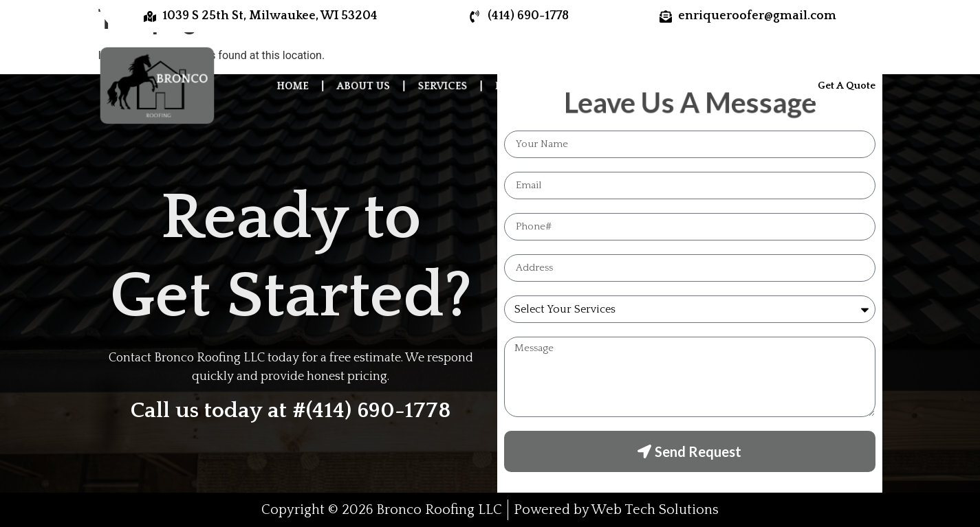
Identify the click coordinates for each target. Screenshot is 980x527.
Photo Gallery (537, 86)
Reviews (629, 86)
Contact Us (711, 86)
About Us (369, 86)
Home (301, 86)
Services (445, 86)
